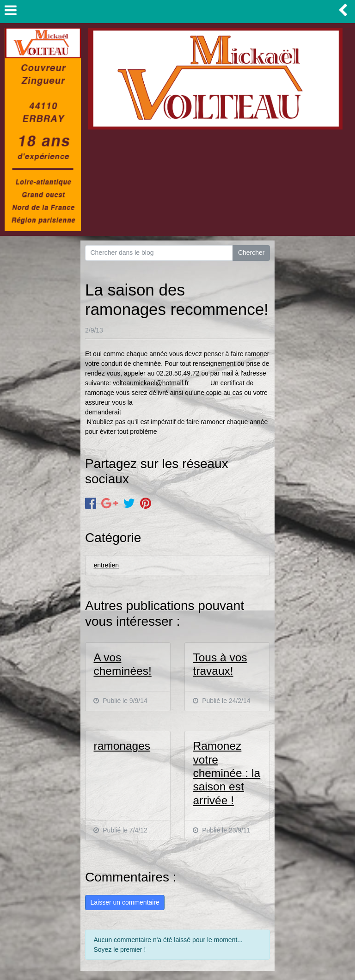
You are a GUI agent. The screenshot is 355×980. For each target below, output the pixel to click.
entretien (106, 565)
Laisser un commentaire (125, 902)
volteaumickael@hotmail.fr (151, 383)
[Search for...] (159, 253)
